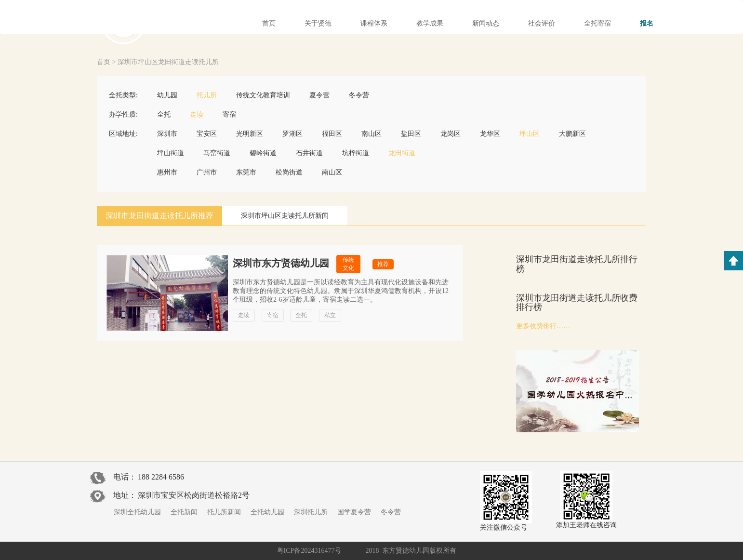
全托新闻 (184, 512)
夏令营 (319, 95)
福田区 (332, 134)
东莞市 (246, 172)
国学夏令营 (354, 512)
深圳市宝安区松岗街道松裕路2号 (194, 495)
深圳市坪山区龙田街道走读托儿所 (168, 62)
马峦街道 (217, 153)
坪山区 (530, 134)
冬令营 (359, 95)
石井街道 (309, 153)
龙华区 (490, 134)
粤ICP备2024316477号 (309, 551)
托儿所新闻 (224, 512)
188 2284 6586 (161, 477)
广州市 (207, 172)
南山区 (371, 134)
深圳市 (167, 134)
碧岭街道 (263, 153)
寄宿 (229, 114)
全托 (164, 114)
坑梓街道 (356, 153)
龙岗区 (451, 134)
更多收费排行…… (543, 326)
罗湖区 (292, 134)
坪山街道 (171, 153)
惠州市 (167, 172)
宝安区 (207, 134)
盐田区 (411, 134)
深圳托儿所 (311, 512)
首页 (104, 62)
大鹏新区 (572, 134)
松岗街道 (289, 172)
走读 (197, 114)
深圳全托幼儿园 (137, 512)
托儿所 (207, 95)
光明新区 (250, 134)
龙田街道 (402, 153)
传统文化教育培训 (263, 95)
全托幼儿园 (267, 512)
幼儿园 (167, 95)
